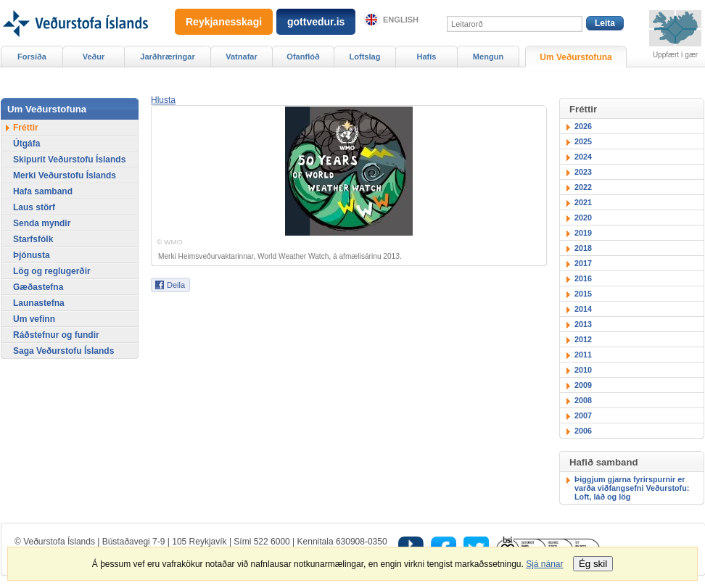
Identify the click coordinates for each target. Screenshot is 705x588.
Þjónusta (32, 255)
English (401, 20)
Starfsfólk (33, 239)
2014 (583, 309)
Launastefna (39, 303)
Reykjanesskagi (224, 22)
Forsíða (32, 57)
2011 (583, 355)
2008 (583, 400)
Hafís (427, 57)
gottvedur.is (316, 22)
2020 (583, 218)
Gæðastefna (38, 287)
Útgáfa (26, 144)
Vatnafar (242, 57)
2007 (583, 415)
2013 (583, 324)
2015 (583, 294)
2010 (583, 370)
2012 (583, 339)
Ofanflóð (303, 57)
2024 (583, 157)
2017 (583, 263)
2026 (583, 126)
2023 (583, 172)
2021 (583, 202)
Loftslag (365, 57)
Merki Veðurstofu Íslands (65, 175)
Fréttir (26, 128)
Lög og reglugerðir (52, 271)
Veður (94, 57)
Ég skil (593, 564)
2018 (583, 248)
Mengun (488, 57)
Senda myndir (42, 223)
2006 (583, 431)
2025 (583, 141)
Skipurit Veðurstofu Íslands (69, 160)
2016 (583, 278)
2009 (583, 385)
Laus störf (34, 207)
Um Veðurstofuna (576, 57)
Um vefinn (34, 319)
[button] (163, 100)
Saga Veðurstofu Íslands (63, 351)
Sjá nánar (544, 564)
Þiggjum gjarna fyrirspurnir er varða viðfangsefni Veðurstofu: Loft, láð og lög (632, 488)
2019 (583, 233)
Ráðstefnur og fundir (56, 335)
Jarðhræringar (167, 57)
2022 (583, 187)
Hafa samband (43, 191)
